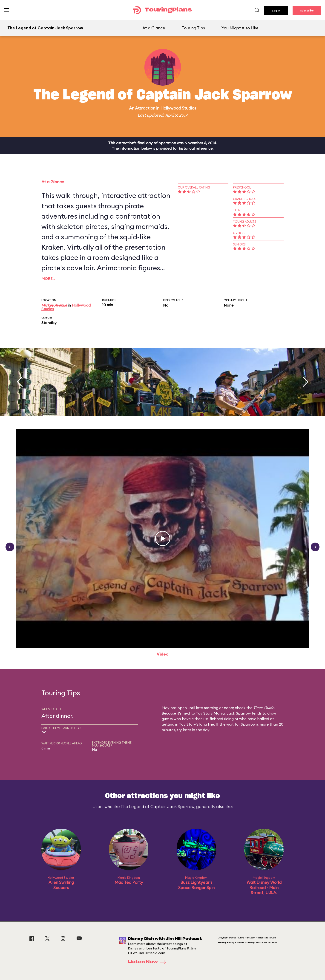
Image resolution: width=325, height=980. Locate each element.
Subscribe (307, 10)
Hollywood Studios (178, 108)
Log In (276, 10)
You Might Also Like (240, 28)
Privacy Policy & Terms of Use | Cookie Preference (248, 942)
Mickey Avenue (54, 305)
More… (48, 279)
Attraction (145, 108)
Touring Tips (193, 28)
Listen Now (148, 962)
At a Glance (154, 28)
